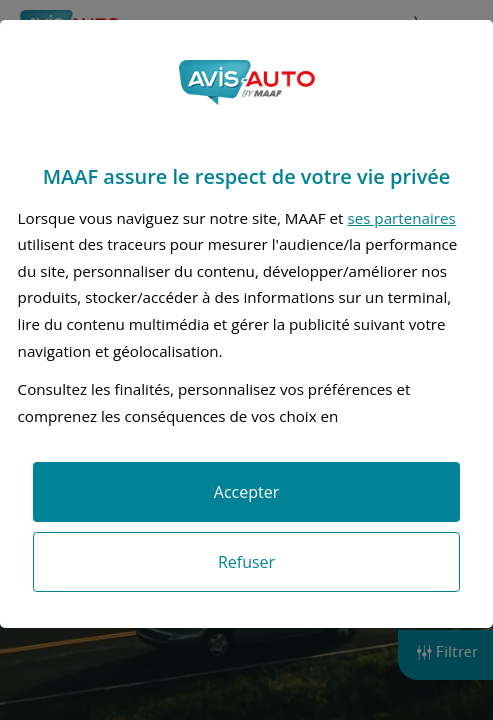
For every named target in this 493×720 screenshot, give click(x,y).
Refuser (246, 562)
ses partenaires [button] (401, 218)
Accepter (246, 492)
